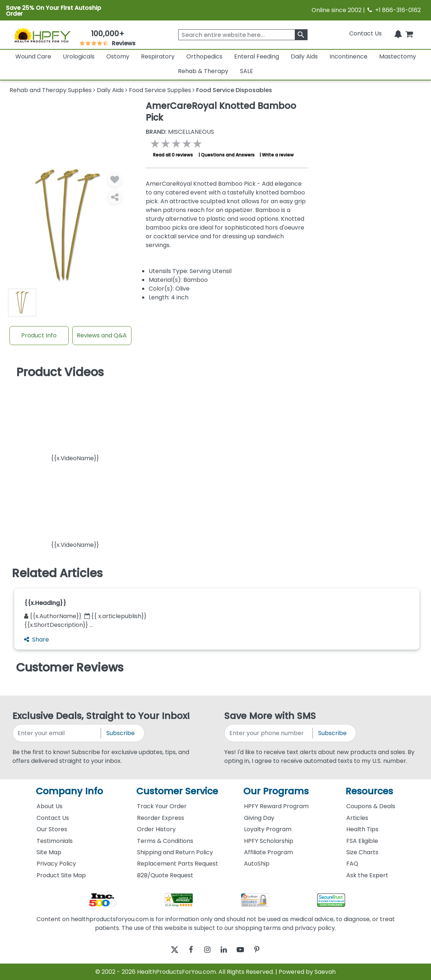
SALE (247, 71)
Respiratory (158, 56)
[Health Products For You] (42, 35)
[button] (75, 422)
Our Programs (276, 791)
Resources (369, 791)
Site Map (49, 852)
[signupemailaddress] (57, 733)
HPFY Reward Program (276, 806)
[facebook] (185, 949)
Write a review (278, 155)
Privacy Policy (56, 864)
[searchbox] (243, 35)
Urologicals (79, 56)
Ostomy (118, 56)
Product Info (39, 335)
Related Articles (57, 573)
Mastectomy (398, 56)
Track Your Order (162, 806)
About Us (49, 806)
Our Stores (52, 829)
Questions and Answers (228, 155)
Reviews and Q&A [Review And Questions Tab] (102, 335)
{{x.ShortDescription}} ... (58, 625)
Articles (357, 818)
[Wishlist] (115, 179)
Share (37, 640)
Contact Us (365, 33)
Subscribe (121, 733)
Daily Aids (304, 56)
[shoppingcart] (409, 33)
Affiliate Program (268, 852)
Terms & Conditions (165, 841)
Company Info (69, 791)
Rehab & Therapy (203, 71)
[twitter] (165, 949)
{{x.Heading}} (45, 603)
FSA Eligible (362, 841)
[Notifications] (398, 33)
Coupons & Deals (371, 806)
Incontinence (348, 56)
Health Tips (362, 829)
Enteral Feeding (257, 56)
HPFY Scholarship (269, 841)
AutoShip (257, 864)
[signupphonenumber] (269, 733)
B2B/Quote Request (165, 875)
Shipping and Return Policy (175, 852)
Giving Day (259, 818)
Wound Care (33, 56)
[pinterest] (266, 949)
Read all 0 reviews (173, 155)
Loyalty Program (268, 829)
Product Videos (60, 372)
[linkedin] (226, 949)
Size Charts (362, 852)
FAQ (352, 864)
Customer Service (177, 791)
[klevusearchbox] (301, 35)
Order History (156, 829)
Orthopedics (204, 56)
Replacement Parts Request (178, 864)
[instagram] (205, 949)
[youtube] (246, 949)
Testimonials (55, 841)
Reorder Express (161, 818)
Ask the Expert (367, 875)
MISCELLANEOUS (180, 132)
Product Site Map (61, 875)
